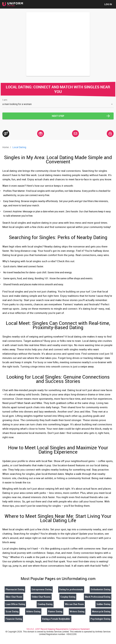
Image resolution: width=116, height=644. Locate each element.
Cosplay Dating (68, 597)
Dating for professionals (71, 589)
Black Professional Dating (98, 597)
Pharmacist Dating (15, 589)
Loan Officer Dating (15, 604)
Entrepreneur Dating (42, 589)
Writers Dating (77, 611)
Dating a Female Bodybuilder (56, 619)
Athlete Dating (33, 611)
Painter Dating (55, 611)
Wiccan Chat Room (74, 604)
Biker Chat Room (14, 597)
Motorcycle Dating (101, 611)
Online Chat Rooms (41, 597)
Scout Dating (12, 611)
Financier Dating (14, 619)
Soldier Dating (103, 604)
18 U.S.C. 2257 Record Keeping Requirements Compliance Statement (58, 629)
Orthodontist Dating (101, 589)
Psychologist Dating (100, 619)
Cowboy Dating (45, 604)
